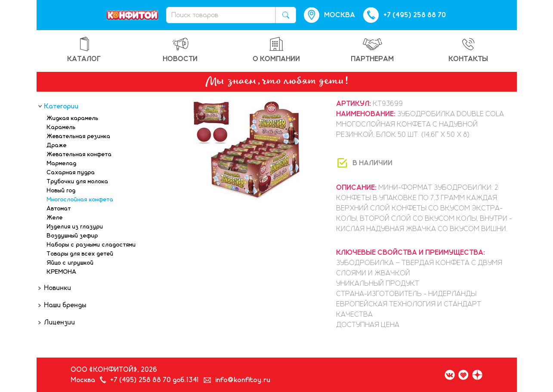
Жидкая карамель (73, 118)
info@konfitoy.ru (243, 380)
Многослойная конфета (80, 200)
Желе (55, 218)
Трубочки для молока (78, 182)
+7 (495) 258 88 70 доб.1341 (155, 380)
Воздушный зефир (73, 236)
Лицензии (59, 322)
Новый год (61, 191)
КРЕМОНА (62, 272)
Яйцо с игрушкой (70, 263)
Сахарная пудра (71, 173)
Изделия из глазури (75, 227)
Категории (61, 106)
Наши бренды (65, 305)
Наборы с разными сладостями (91, 245)
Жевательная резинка (79, 136)
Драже (57, 145)
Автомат (59, 209)
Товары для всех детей (80, 254)
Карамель (61, 127)
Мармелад (62, 164)
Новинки (57, 288)
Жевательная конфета (79, 154)
